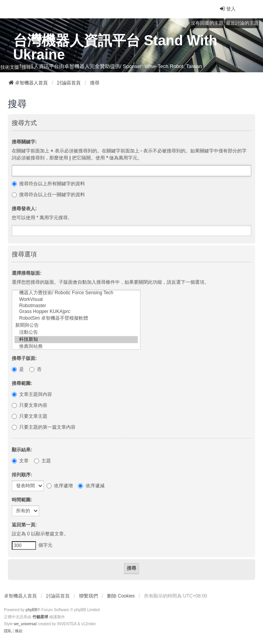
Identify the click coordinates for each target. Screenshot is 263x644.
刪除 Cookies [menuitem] (121, 596)
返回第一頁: (24, 525)
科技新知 (76, 340)
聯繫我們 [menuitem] (88, 596)
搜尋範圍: (22, 383)
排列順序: (22, 475)
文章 (20, 461)
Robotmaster (76, 306)
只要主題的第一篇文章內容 (44, 427)
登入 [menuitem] (227, 9)
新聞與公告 (76, 326)
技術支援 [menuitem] (10, 67)
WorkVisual (76, 300)
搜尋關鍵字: (24, 142)
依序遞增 (60, 486)
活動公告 (76, 333)
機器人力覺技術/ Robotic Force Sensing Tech (76, 293)
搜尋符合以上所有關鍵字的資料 (48, 184)
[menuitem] (8, 631)
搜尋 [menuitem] (26, 67)
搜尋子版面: (24, 358)
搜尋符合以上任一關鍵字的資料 (48, 195)
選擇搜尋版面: (27, 273)
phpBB (32, 610)
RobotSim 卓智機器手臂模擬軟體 (76, 318)
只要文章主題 (30, 416)
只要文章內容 (30, 405)
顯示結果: (22, 450)
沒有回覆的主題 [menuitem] (207, 23)
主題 (42, 461)
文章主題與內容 (32, 394)
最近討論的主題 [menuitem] (242, 23)
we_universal (25, 624)
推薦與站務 (76, 347)
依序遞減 (91, 486)
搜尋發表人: (24, 209)
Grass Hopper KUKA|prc (76, 312)
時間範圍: (22, 500)
